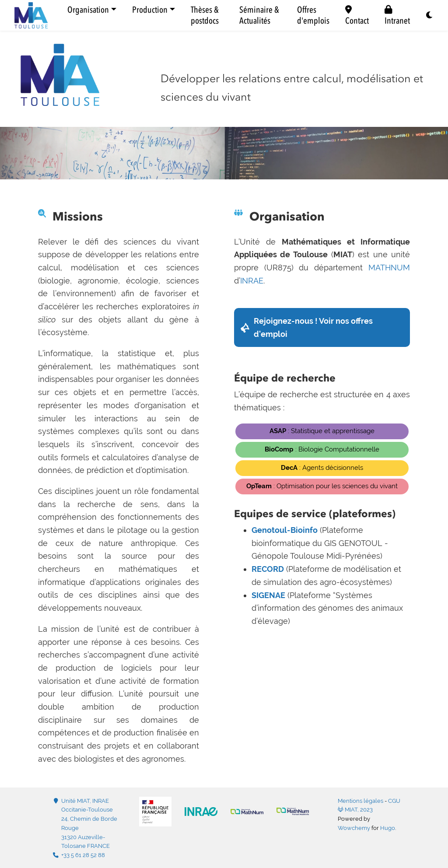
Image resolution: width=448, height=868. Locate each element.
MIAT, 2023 (355, 810)
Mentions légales (360, 801)
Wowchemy (354, 828)
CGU (394, 801)
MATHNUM (389, 268)
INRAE (252, 281)
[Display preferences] (430, 16)
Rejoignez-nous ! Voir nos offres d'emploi (313, 327)
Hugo (388, 828)
